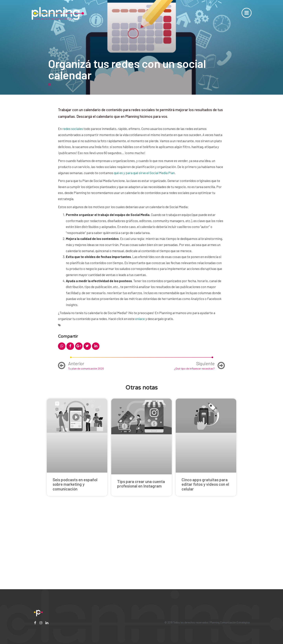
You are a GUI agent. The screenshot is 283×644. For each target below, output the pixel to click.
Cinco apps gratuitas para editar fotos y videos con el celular (205, 484)
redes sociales (73, 129)
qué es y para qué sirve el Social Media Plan (144, 173)
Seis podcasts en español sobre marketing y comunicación (75, 484)
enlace (140, 319)
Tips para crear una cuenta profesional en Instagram (141, 484)
